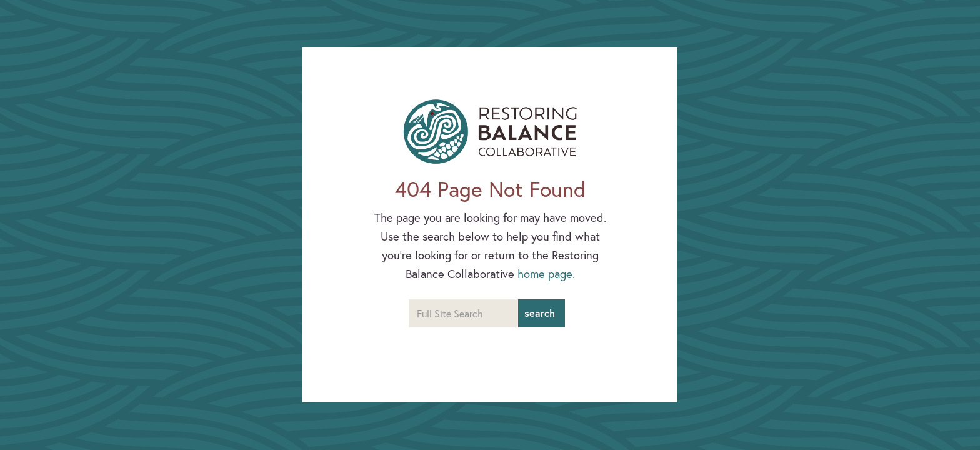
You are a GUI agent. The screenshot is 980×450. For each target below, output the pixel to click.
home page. (546, 274)
